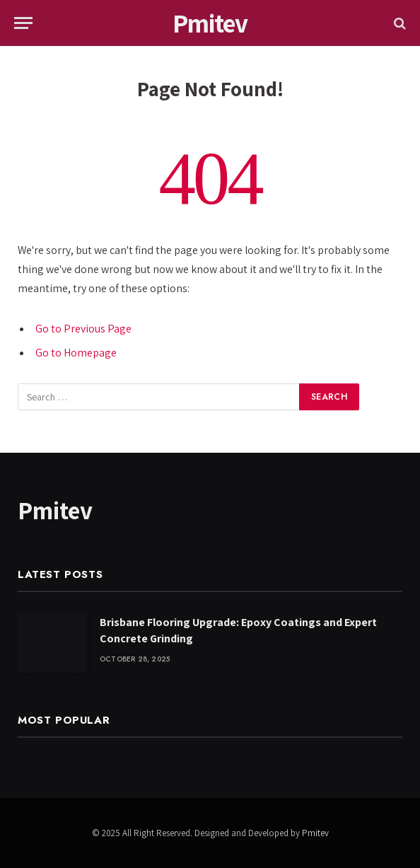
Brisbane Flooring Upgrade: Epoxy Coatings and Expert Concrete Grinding (238, 630)
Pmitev (315, 833)
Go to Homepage (76, 353)
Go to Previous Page (83, 329)
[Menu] (23, 23)
